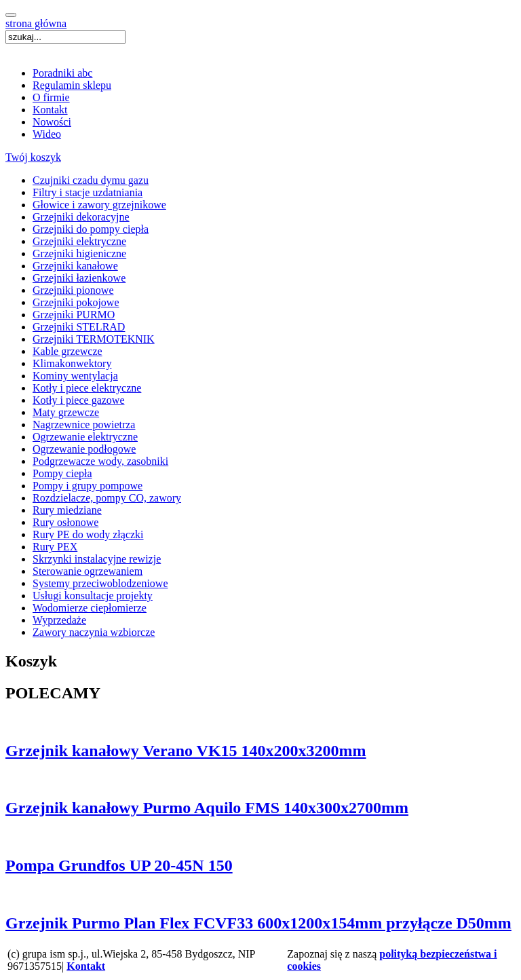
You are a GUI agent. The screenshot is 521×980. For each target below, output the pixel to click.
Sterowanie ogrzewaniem (88, 571)
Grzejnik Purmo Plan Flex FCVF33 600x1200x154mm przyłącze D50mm (258, 923)
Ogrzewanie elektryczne (85, 437)
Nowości (52, 122)
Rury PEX (55, 547)
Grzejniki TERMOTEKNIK (94, 339)
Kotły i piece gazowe (79, 400)
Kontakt (50, 110)
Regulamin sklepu (72, 85)
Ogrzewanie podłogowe (84, 449)
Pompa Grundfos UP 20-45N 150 (119, 865)
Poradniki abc (62, 73)
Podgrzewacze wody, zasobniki (100, 461)
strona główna (36, 23)
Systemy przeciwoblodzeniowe (100, 583)
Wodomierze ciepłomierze (90, 608)
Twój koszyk (33, 157)
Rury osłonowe (65, 522)
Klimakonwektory (72, 363)
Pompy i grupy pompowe (88, 486)
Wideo (47, 134)
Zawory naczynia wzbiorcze (94, 632)
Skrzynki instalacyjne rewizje (97, 559)
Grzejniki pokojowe (76, 302)
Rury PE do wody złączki (88, 534)
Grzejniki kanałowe (75, 266)
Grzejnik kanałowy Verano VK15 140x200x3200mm (186, 751)
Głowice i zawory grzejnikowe (99, 205)
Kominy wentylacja (75, 376)
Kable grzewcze (67, 351)
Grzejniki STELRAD (79, 327)
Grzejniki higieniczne (79, 253)
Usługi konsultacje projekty (93, 596)
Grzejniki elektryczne (79, 241)
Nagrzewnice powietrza (84, 425)
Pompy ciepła (62, 473)
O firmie (51, 97)
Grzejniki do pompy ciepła (91, 229)
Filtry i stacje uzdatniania (88, 192)
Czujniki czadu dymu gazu (91, 180)
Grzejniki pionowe (73, 290)
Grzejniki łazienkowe (79, 278)
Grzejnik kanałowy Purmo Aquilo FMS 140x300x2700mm (207, 808)
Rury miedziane (67, 510)
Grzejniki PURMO (74, 315)
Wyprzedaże (59, 620)
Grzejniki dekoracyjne (81, 217)
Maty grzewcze (66, 412)
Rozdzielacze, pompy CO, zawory (107, 498)
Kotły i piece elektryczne (87, 388)
